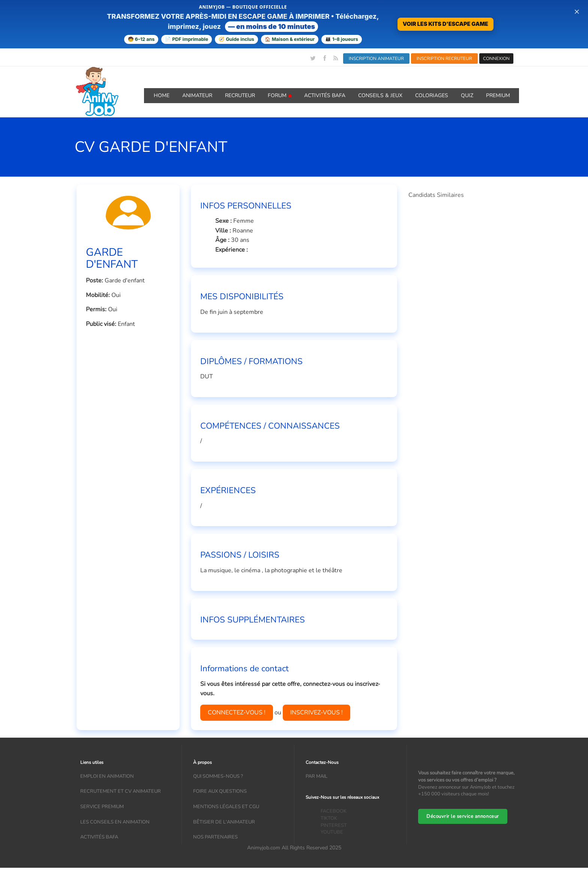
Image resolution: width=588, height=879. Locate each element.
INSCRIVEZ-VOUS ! (316, 712)
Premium (498, 95)
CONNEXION (496, 58)
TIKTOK (329, 818)
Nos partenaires (215, 837)
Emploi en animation (107, 776)
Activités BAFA (325, 95)
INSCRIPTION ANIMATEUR (376, 58)
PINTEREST (334, 825)
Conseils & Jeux (380, 95)
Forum (280, 95)
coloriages (432, 95)
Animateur (197, 95)
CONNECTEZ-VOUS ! (237, 712)
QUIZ (467, 95)
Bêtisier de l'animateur (224, 822)
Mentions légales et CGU (226, 807)
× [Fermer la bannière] (577, 11)
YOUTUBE (332, 832)
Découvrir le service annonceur (463, 816)
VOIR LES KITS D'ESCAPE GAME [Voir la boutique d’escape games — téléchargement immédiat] (445, 24)
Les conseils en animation (115, 822)
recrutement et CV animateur (121, 791)
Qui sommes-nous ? (218, 776)
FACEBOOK (334, 811)
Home (162, 95)
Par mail (316, 776)
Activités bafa (99, 837)
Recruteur (240, 95)
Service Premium (102, 807)
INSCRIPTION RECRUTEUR (444, 58)
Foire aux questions (220, 791)
